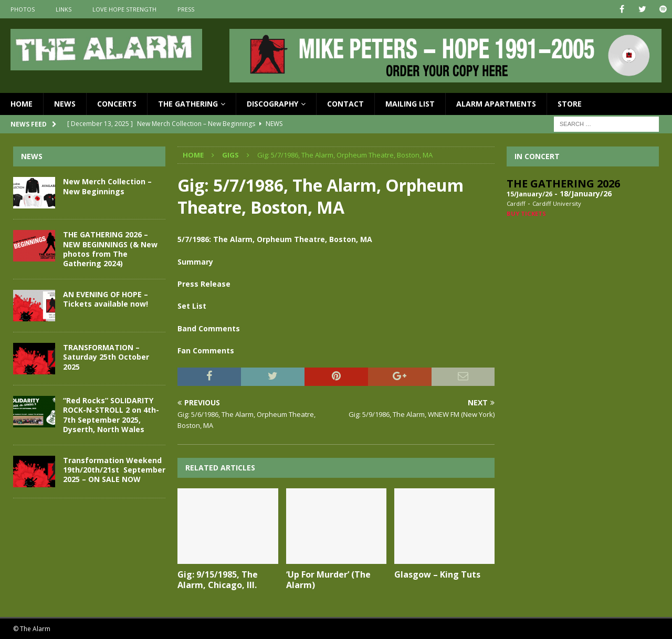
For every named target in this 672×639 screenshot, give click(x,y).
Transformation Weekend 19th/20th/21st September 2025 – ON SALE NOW (114, 470)
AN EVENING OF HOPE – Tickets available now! (106, 299)
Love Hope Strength (124, 9)
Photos (23, 9)
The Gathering (188, 104)
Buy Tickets (526, 213)
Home (22, 104)
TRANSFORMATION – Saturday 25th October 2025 (106, 357)
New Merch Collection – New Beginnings (107, 186)
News (65, 104)
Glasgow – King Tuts (437, 574)
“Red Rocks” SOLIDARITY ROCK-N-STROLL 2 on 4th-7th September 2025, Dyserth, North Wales (111, 415)
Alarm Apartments (496, 104)
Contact (345, 104)
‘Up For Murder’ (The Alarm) (328, 580)
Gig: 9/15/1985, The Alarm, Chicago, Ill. (218, 580)
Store (570, 104)
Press (186, 9)
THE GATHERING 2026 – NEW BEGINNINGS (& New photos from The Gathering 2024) (110, 249)
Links (64, 9)
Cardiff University (557, 203)
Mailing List (410, 104)
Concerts (117, 104)
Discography (272, 104)
